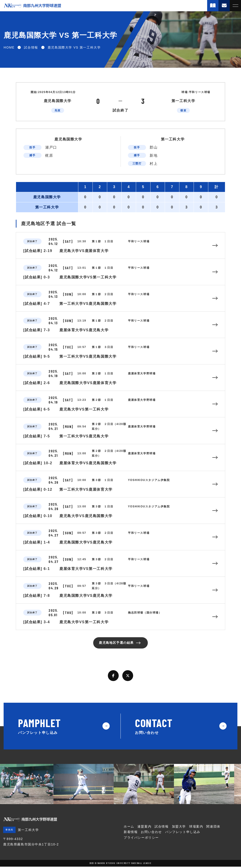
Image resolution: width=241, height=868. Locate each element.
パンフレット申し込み (183, 833)
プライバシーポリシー (141, 839)
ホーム (129, 828)
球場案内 (196, 828)
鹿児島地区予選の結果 (116, 643)
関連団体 (213, 828)
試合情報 (162, 828)
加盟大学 (179, 828)
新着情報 (131, 833)
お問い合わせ (151, 833)
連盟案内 (144, 828)
